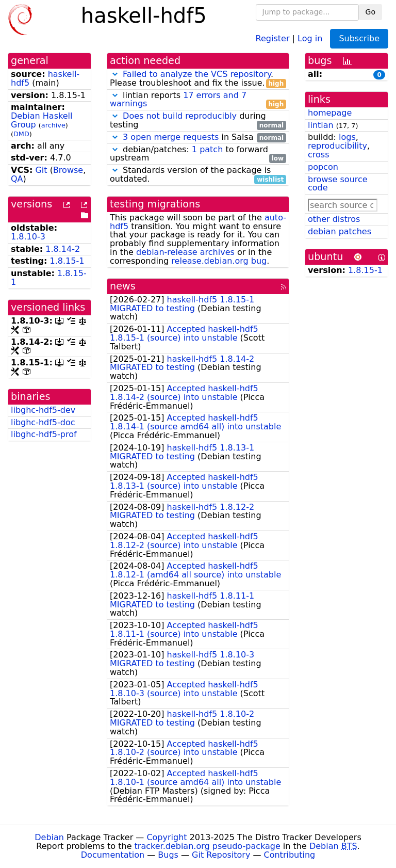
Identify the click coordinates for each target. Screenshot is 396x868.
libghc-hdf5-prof (44, 434)
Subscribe (359, 38)
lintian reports (198, 100)
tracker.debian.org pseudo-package (208, 846)
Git (41, 170)
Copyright (167, 837)
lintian (321, 125)
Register (273, 38)
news (123, 286)
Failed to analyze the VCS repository (197, 74)
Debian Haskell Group (42, 120)
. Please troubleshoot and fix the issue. (198, 79)
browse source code (338, 184)
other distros (334, 219)
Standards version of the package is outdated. (198, 175)
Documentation (113, 855)
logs (347, 137)
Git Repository (221, 855)
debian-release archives (185, 252)
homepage (330, 113)
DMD (21, 134)
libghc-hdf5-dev (43, 410)
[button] (115, 74)
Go (370, 12)
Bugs (168, 855)
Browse (68, 170)
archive (53, 125)
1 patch (207, 149)
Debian (49, 837)
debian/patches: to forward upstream (198, 154)
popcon (323, 167)
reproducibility (337, 146)
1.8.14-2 (63, 249)
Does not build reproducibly (180, 116)
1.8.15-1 (67, 261)
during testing (198, 121)
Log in (310, 38)
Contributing (290, 855)
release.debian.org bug (219, 261)
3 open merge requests (171, 137)
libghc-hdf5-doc (43, 422)
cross (318, 155)
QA (17, 179)
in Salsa (198, 138)
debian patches (340, 231)
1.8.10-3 (28, 237)
